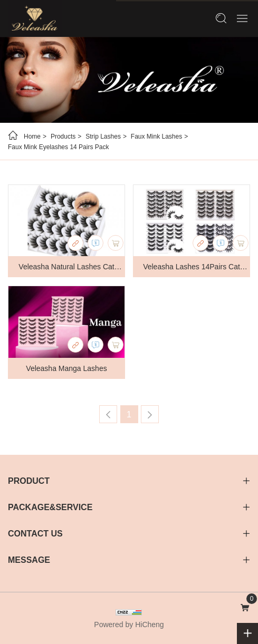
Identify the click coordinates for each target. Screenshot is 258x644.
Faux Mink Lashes (156, 136)
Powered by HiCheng (129, 625)
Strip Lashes (103, 136)
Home (32, 136)
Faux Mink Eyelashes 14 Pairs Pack (58, 147)
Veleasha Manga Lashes (66, 368)
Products (63, 136)
